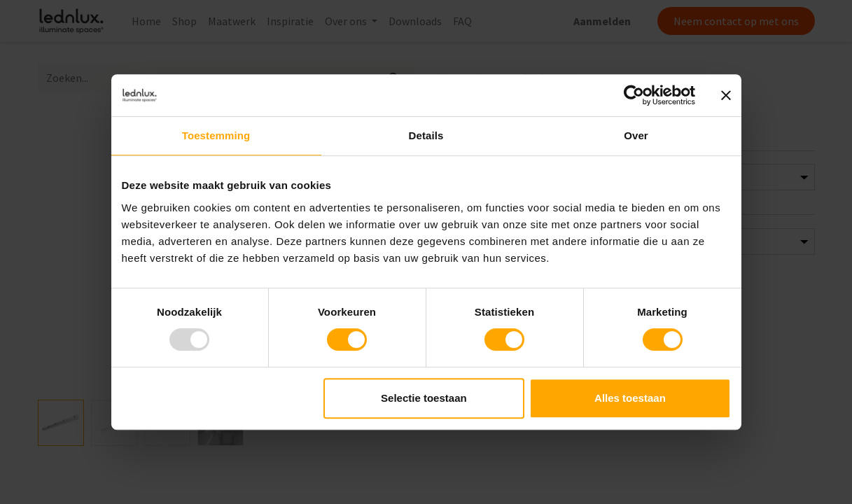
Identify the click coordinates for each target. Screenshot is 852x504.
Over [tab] (636, 135)
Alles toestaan (630, 398)
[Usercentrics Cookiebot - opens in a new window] (634, 95)
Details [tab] (426, 135)
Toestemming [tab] (216, 135)
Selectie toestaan (424, 398)
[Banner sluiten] (726, 95)
